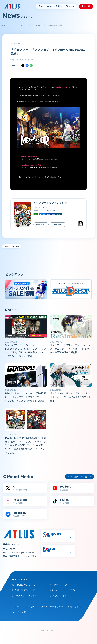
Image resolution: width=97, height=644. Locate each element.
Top (41, 6)
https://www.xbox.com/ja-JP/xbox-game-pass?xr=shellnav (40, 167)
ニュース (11, 25)
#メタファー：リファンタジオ (22, 60)
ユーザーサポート (21, 612)
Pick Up (70, 6)
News (49, 6)
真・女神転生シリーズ (24, 585)
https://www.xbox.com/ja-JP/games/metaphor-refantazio (39, 159)
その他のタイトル (58, 596)
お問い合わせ (75, 607)
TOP (4, 25)
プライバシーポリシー (52, 607)
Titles (59, 6)
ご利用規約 (31, 607)
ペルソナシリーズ (58, 585)
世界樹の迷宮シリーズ (24, 590)
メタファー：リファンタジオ (34, 177)
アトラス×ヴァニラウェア (24, 596)
